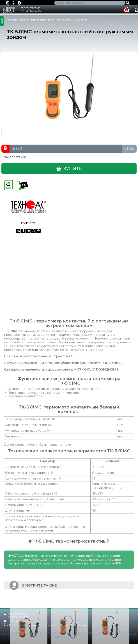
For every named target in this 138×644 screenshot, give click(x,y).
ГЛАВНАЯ (13, 20)
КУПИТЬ (69, 169)
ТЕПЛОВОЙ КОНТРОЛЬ (43, 20)
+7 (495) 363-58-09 (31, 11)
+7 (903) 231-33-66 (30, 8)
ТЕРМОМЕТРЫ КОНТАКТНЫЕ (72, 20)
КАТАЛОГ (24, 20)
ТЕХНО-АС (28, 221)
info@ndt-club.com (19, 621)
